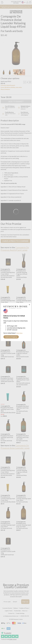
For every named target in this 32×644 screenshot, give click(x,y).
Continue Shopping (11, 337)
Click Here (19, 333)
